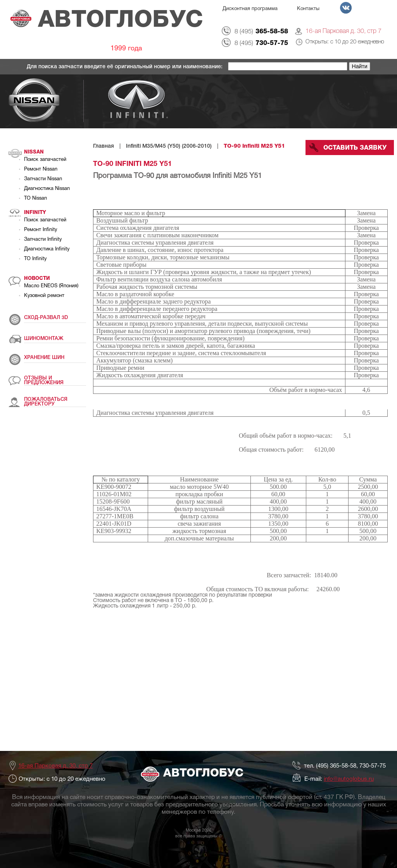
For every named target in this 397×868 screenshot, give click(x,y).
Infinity (35, 213)
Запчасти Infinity (43, 240)
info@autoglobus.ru (349, 779)
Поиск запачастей (45, 160)
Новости (37, 279)
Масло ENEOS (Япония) (51, 286)
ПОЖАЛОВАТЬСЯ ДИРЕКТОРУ (46, 402)
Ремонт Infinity (41, 230)
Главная (104, 146)
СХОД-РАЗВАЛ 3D (46, 318)
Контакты (308, 9)
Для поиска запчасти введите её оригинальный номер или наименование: (125, 67)
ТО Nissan (35, 198)
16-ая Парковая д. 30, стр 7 (343, 31)
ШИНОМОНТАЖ (44, 339)
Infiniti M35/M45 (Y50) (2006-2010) (169, 146)
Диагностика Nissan (47, 189)
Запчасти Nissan (43, 179)
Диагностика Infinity (47, 249)
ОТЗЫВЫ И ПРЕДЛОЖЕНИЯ (44, 381)
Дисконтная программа (250, 9)
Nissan (34, 152)
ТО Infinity (35, 259)
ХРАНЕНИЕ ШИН (44, 358)
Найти (360, 66)
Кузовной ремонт (44, 296)
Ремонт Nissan (41, 169)
